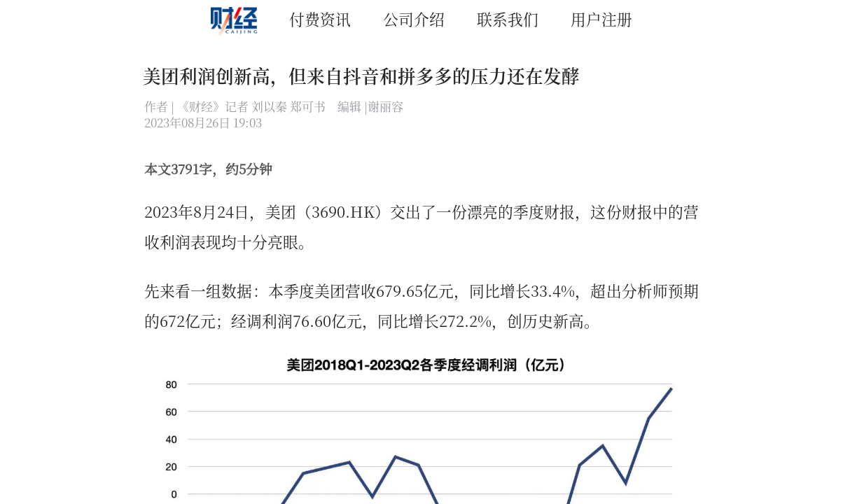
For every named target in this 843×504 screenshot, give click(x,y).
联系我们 (508, 19)
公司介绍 (414, 19)
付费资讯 (320, 19)
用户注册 (601, 19)
